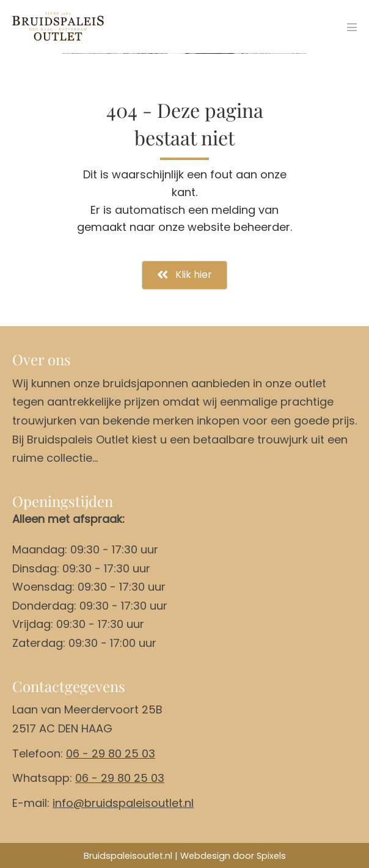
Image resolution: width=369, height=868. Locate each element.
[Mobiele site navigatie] (352, 27)
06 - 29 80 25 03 (111, 753)
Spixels (271, 856)
